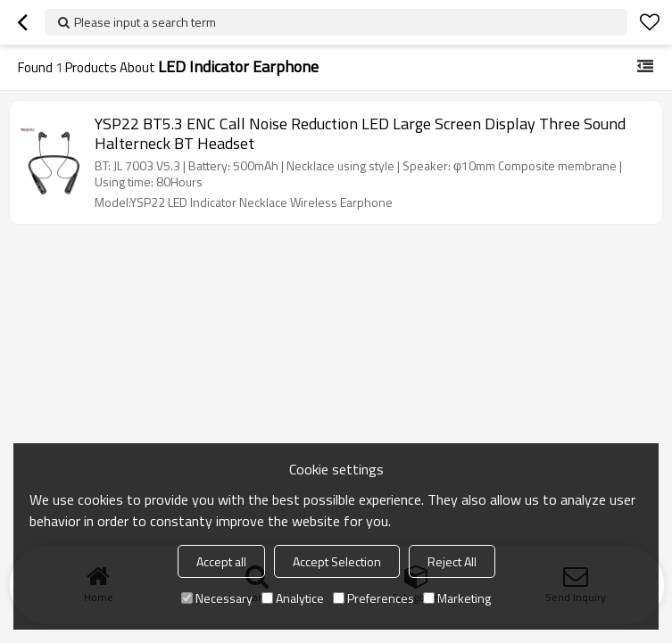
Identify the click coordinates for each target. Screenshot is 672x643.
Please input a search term (145, 22)
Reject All (452, 561)
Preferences (373, 598)
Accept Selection (337, 561)
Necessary (217, 598)
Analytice (293, 598)
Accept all (221, 561)
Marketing (457, 598)
